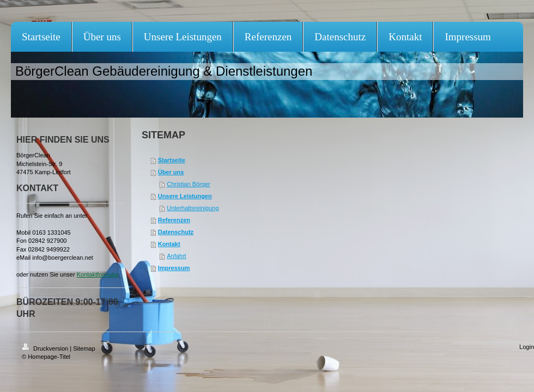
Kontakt (169, 244)
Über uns (171, 172)
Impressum (174, 268)
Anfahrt (176, 256)
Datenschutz (176, 232)
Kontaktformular (98, 274)
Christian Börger (188, 184)
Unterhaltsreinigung (193, 208)
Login (527, 347)
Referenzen (174, 220)
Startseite (172, 160)
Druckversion (46, 348)
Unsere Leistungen (185, 196)
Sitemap (84, 348)
